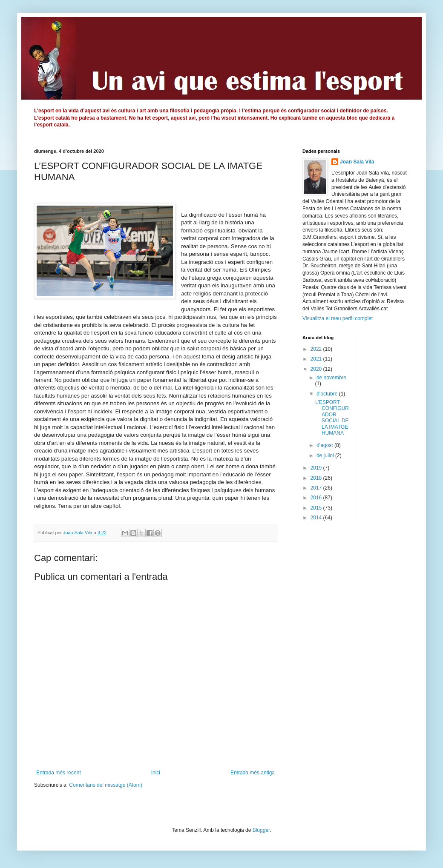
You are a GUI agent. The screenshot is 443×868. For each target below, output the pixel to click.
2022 (317, 349)
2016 (317, 498)
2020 (317, 369)
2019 (317, 468)
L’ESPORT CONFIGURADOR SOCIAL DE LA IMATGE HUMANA (332, 418)
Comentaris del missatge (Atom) (105, 785)
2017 (317, 488)
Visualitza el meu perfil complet (338, 318)
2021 (317, 359)
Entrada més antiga (253, 773)
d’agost (325, 445)
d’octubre (328, 394)
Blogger (261, 830)
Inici (156, 773)
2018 (317, 478)
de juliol (326, 455)
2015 (317, 508)
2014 (317, 518)
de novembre (331, 378)
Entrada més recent (59, 773)
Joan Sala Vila (357, 162)
